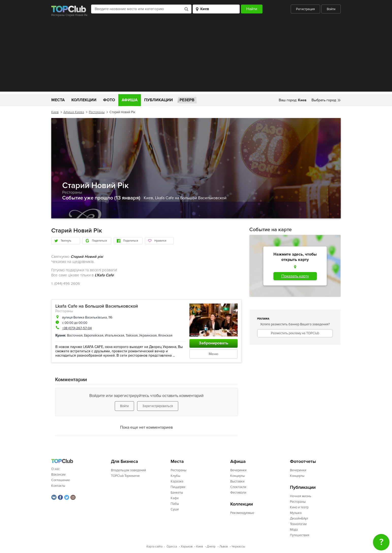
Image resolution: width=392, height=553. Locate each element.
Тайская (132, 336)
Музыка (296, 513)
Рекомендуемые (242, 513)
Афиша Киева (74, 112)
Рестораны (97, 112)
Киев (55, 112)
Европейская (94, 336)
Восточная (75, 336)
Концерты (238, 476)
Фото (109, 100)
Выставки (237, 481)
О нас (55, 469)
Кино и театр (299, 507)
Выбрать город (324, 100)
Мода (294, 530)
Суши (175, 509)
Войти (331, 9)
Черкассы (238, 547)
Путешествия (300, 535)
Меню (214, 354)
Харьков (187, 547)
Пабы (175, 504)
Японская (165, 336)
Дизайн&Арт (299, 518)
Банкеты (177, 493)
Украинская (148, 336)
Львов (224, 547)
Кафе (175, 498)
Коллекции (84, 100)
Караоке (177, 481)
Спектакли (238, 487)
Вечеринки (238, 470)
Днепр (211, 547)
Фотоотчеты (303, 462)
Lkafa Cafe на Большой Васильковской (191, 198)
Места (58, 100)
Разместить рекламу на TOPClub (295, 333)
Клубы (175, 476)
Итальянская (115, 336)
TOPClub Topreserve (125, 476)
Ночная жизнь (301, 496)
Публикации (159, 100)
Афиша (130, 100)
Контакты (58, 486)
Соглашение (61, 480)
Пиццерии (178, 487)
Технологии (298, 524)
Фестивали (238, 493)
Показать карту (295, 276)
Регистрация (305, 9)
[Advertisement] (196, 56)
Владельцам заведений (128, 470)
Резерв (187, 100)
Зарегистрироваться (158, 406)
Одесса (172, 547)
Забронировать (214, 343)
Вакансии (58, 475)
